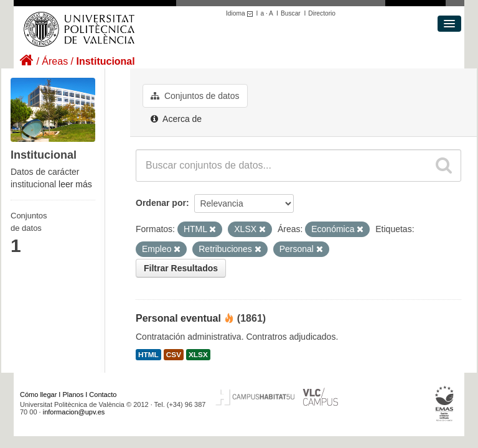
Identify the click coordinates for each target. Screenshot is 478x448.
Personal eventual (178, 318)
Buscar (291, 13)
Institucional (105, 61)
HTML (148, 355)
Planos (73, 394)
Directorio (322, 13)
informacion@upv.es (74, 412)
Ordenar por (161, 203)
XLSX (198, 355)
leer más (75, 184)
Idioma (241, 13)
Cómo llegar (38, 394)
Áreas (55, 61)
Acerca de (176, 119)
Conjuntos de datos (195, 96)
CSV (174, 355)
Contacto (103, 394)
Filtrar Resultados (181, 268)
